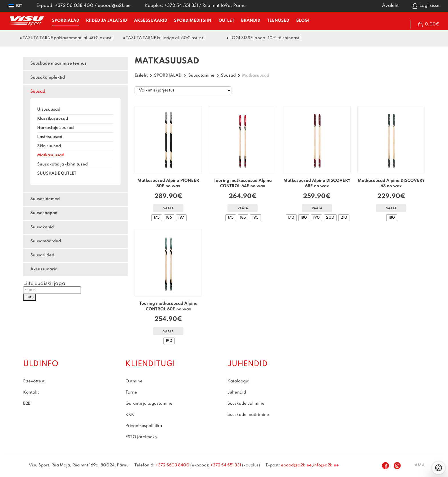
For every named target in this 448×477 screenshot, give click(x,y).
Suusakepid (42, 227)
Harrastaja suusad (55, 128)
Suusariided (42, 255)
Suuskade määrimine (248, 415)
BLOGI (303, 21)
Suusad (38, 91)
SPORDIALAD (66, 21)
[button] (15, 6)
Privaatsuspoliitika (144, 426)
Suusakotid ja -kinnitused (62, 164)
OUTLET (226, 21)
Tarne (131, 392)
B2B (27, 404)
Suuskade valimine (246, 404)
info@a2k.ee (326, 465)
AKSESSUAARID (151, 21)
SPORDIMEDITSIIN (193, 21)
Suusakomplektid (48, 77)
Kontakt (31, 392)
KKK (130, 415)
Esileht (141, 75)
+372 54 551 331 (181, 6)
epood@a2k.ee (114, 6)
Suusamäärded (46, 241)
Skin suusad (49, 146)
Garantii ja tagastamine (149, 404)
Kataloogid (238, 381)
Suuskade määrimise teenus (58, 63)
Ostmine (134, 381)
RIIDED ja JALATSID (106, 21)
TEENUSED (278, 21)
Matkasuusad (51, 155)
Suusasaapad (44, 213)
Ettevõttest (34, 381)
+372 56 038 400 (74, 6)
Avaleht (390, 6)
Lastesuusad (50, 137)
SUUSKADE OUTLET (57, 173)
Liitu (30, 297)
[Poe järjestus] (183, 90)
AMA (420, 465)
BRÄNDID (251, 21)
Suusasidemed (45, 199)
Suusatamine (201, 75)
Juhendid (237, 392)
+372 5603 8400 (172, 465)
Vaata (168, 208)
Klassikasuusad (53, 119)
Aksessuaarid (44, 269)
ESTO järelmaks (141, 437)
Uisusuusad (49, 109)
